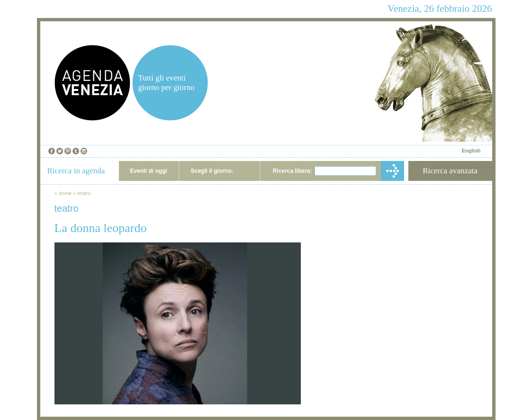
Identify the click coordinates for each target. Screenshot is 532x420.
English (471, 151)
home (65, 193)
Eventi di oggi (149, 171)
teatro (84, 193)
